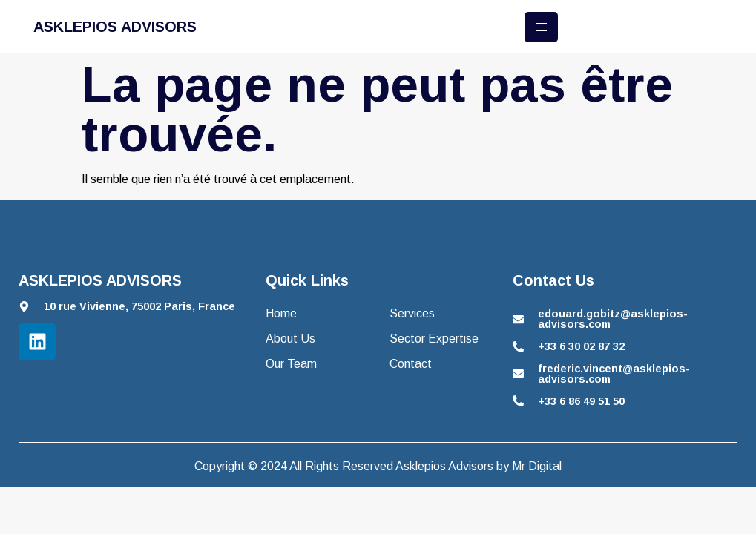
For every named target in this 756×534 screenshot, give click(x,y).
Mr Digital (537, 466)
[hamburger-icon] (541, 27)
